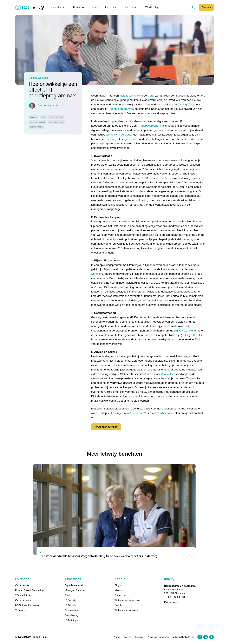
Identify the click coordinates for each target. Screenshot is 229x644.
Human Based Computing (29, 590)
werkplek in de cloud (119, 135)
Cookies (127, 637)
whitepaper (167, 413)
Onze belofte (22, 585)
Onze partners (23, 600)
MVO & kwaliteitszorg (27, 605)
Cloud (68, 595)
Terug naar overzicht (106, 427)
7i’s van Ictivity (23, 595)
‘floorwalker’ (168, 374)
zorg (113, 139)
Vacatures (21, 610)
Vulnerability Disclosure (183, 637)
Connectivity (72, 610)
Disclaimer (139, 637)
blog (111, 121)
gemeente (131, 139)
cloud (151, 96)
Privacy (117, 637)
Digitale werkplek (74, 585)
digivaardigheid (183, 331)
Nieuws (119, 590)
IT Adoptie (70, 605)
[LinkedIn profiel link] (206, 637)
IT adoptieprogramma (121, 109)
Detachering (72, 615)
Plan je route (171, 602)
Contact (206, 7)
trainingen (117, 413)
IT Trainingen (72, 620)
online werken (136, 413)
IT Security (71, 600)
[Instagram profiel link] (200, 637)
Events (118, 605)
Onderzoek (121, 595)
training (182, 104)
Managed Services (75, 590)
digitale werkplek (130, 96)
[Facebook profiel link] (211, 637)
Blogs (118, 585)
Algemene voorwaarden (158, 637)
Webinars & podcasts (126, 610)
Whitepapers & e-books (127, 600)
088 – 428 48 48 (176, 597)
